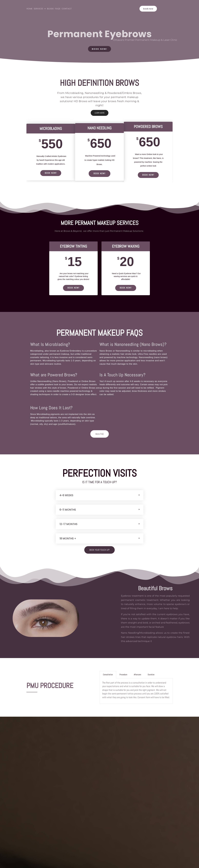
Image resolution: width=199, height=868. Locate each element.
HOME (29, 9)
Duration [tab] (151, 675)
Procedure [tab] (123, 675)
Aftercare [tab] (137, 675)
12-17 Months (68, 525)
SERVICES (40, 9)
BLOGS (50, 9)
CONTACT (67, 9)
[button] (100, 496)
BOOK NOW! (51, 173)
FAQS (58, 9)
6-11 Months (68, 511)
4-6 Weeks (66, 496)
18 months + (68, 539)
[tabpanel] (136, 692)
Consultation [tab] (108, 675)
